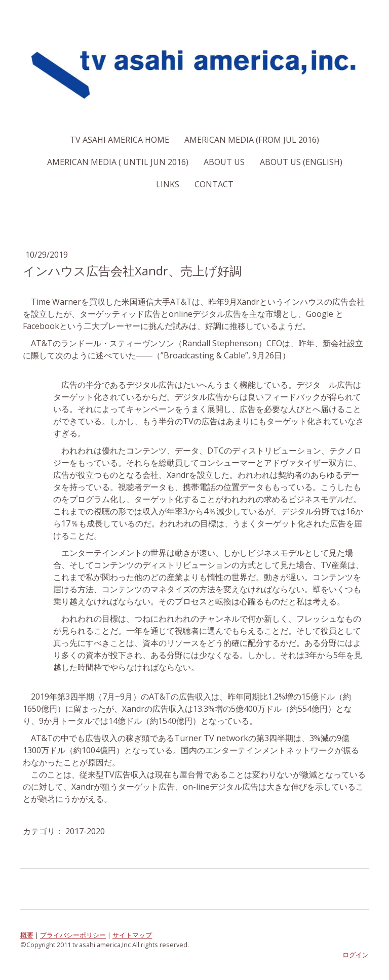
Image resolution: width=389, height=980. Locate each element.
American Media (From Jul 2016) (252, 140)
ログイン (356, 955)
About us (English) (301, 162)
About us (224, 162)
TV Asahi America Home (120, 140)
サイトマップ (132, 935)
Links (168, 184)
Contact (214, 184)
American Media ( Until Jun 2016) (118, 162)
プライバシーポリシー (73, 935)
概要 (27, 935)
